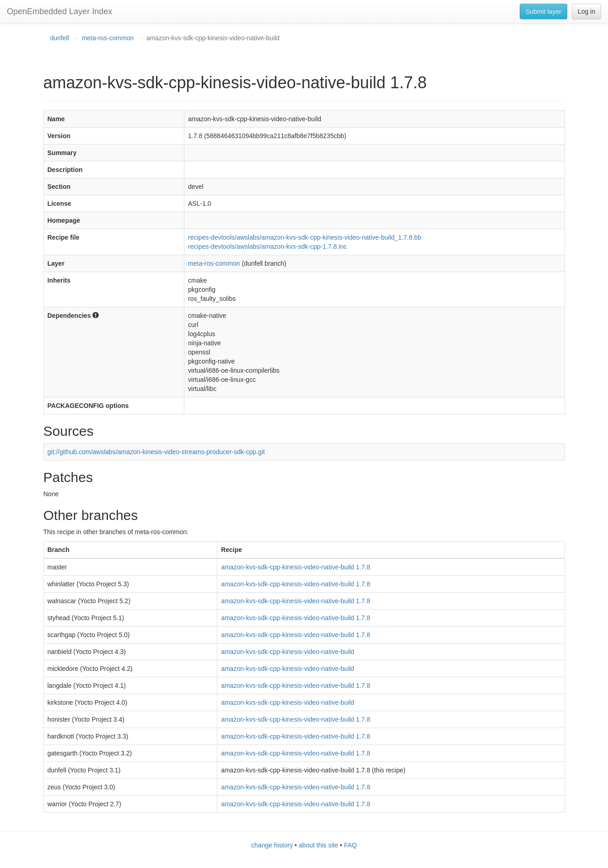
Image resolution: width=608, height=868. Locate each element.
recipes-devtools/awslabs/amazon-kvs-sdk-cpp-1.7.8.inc (267, 246)
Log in (586, 11)
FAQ (350, 845)
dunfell (60, 38)
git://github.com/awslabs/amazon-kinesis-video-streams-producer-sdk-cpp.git (156, 452)
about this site (318, 845)
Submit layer (543, 11)
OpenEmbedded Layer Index (59, 11)
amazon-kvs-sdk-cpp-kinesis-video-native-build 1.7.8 (296, 567)
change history (272, 845)
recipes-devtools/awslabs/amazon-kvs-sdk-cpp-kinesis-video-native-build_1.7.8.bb (305, 237)
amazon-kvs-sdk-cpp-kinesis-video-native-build (288, 652)
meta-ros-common (108, 38)
